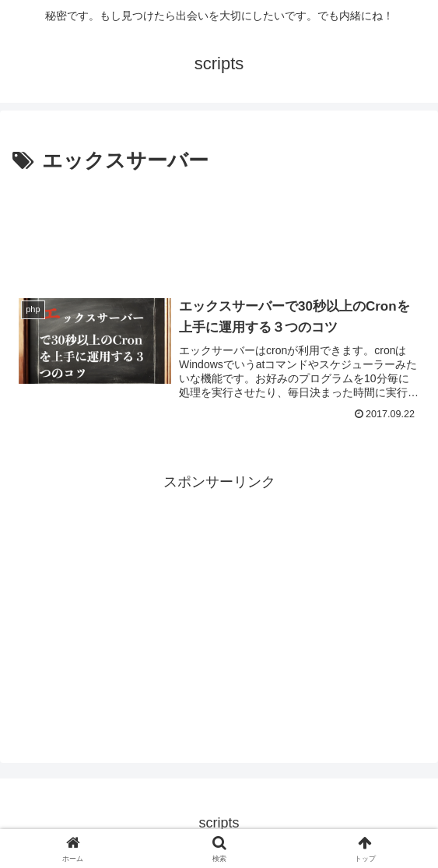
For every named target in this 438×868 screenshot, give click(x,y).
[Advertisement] (219, 225)
